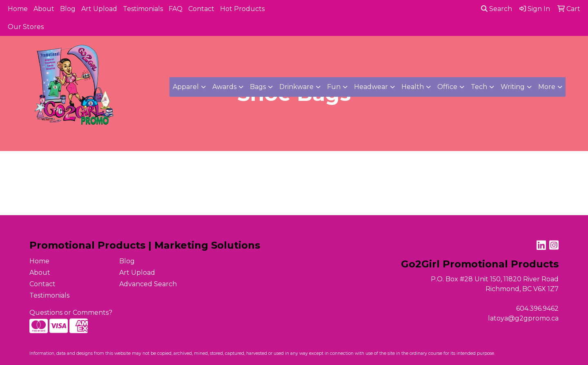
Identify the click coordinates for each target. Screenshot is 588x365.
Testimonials (143, 9)
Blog (68, 9)
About (44, 9)
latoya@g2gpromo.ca (523, 318)
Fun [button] (334, 87)
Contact (201, 9)
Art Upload (99, 9)
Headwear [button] (371, 87)
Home (18, 9)
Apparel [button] (186, 87)
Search (497, 9)
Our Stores (26, 27)
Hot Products (242, 9)
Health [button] (413, 87)
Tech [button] (479, 87)
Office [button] (447, 87)
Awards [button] (224, 87)
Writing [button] (513, 87)
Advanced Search (148, 284)
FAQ (176, 9)
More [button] (547, 87)
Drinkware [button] (296, 87)
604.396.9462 (537, 308)
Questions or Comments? (71, 313)
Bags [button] (258, 87)
